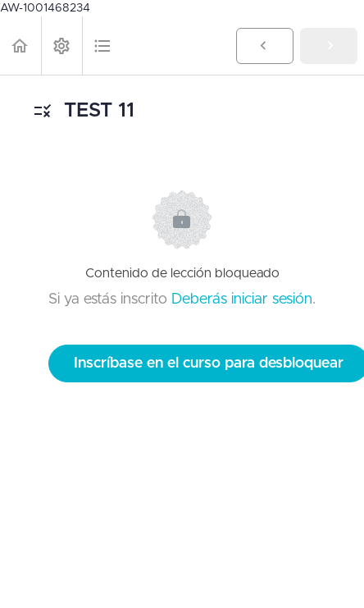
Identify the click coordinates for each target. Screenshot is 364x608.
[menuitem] (61, 46)
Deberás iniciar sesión (242, 299)
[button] (20, 46)
